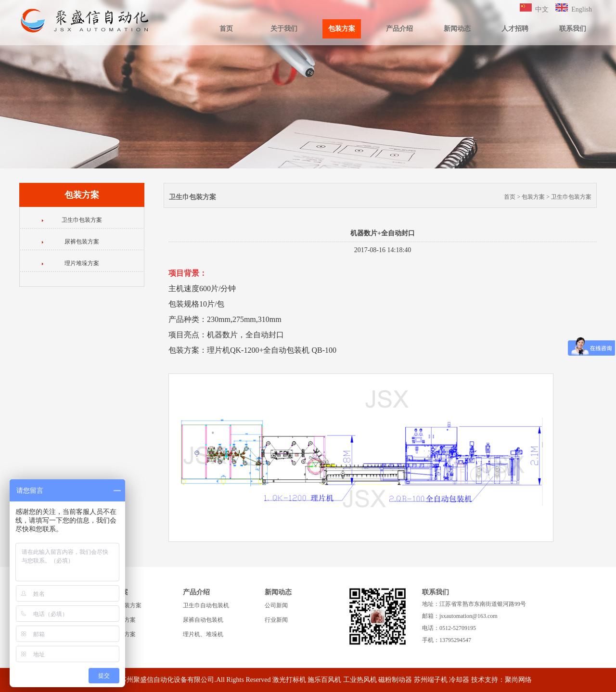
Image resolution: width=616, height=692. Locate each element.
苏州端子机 (431, 680)
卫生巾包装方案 (82, 220)
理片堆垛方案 (82, 263)
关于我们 (284, 29)
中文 (542, 9)
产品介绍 (399, 29)
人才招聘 (515, 29)
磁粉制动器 (395, 680)
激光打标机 (289, 680)
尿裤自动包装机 (203, 620)
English (582, 9)
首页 (226, 29)
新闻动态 (457, 29)
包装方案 (342, 29)
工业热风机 (360, 680)
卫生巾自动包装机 (206, 605)
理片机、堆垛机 (203, 634)
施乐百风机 (324, 680)
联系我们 (573, 29)
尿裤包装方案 (82, 242)
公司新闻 (276, 605)
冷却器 (459, 680)
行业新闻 (276, 620)
